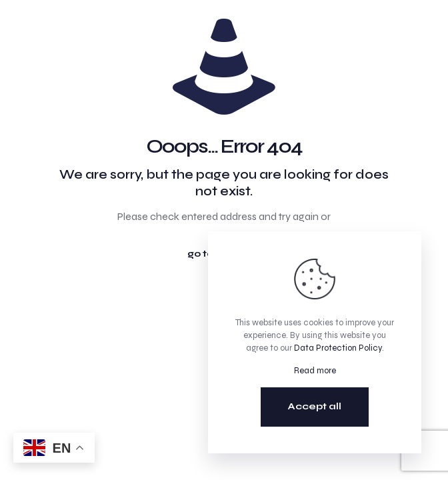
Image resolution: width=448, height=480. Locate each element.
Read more (315, 371)
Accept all (315, 406)
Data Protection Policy (338, 348)
